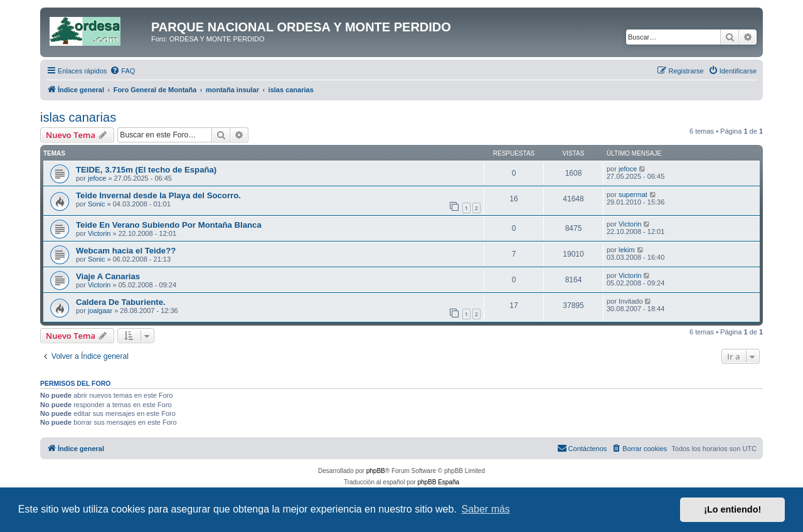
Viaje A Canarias (108, 276)
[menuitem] (122, 71)
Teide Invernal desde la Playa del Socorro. (158, 195)
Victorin (99, 233)
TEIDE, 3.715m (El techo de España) (146, 170)
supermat (633, 194)
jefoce (97, 178)
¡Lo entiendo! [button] (732, 509)
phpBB (376, 471)
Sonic (97, 204)
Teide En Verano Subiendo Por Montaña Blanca (169, 225)
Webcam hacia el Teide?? (126, 251)
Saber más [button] (486, 509)
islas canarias (78, 117)
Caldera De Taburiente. (121, 302)
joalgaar (100, 311)
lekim (627, 250)
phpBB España (438, 482)
